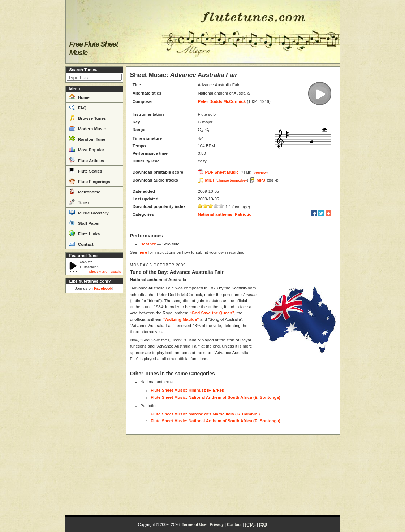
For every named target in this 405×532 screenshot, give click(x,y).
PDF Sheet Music (222, 172)
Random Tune (87, 139)
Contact (81, 244)
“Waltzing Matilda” (180, 319)
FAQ (78, 107)
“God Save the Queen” (212, 313)
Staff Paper (85, 223)
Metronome (85, 191)
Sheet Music (98, 272)
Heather (148, 244)
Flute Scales (86, 170)
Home (79, 97)
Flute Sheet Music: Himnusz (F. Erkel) (188, 390)
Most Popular (87, 149)
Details (116, 272)
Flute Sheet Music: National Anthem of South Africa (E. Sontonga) (216, 397)
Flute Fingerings (90, 181)
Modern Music (88, 128)
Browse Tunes (88, 118)
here (143, 252)
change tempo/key (232, 180)
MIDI (209, 180)
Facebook (103, 288)
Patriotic (243, 214)
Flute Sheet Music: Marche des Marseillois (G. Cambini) (205, 414)
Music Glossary (89, 212)
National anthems (215, 214)
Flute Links (85, 233)
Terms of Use (194, 524)
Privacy (217, 524)
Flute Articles (87, 160)
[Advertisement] (94, 404)
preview (260, 172)
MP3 (261, 180)
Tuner (79, 202)
